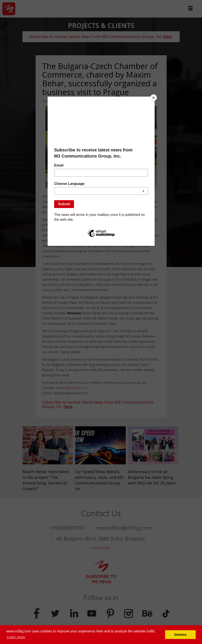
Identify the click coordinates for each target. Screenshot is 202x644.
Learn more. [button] (16, 637)
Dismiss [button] (180, 635)
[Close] (154, 98)
